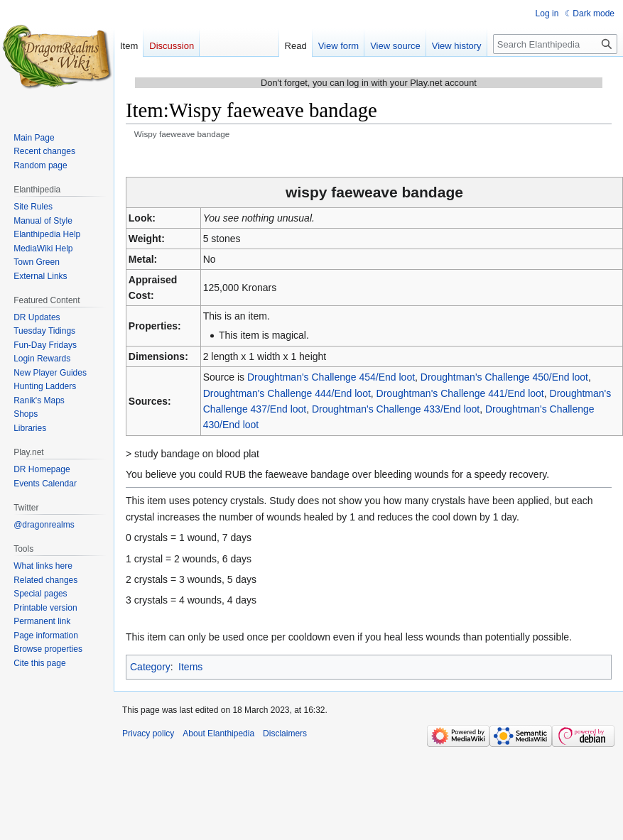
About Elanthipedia (218, 733)
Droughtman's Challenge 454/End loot (331, 377)
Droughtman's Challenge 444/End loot (287, 393)
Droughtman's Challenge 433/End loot (396, 409)
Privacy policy (148, 733)
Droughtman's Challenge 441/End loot (460, 393)
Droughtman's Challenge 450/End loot (504, 377)
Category (150, 667)
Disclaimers (285, 733)
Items (190, 667)
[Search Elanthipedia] (555, 44)
